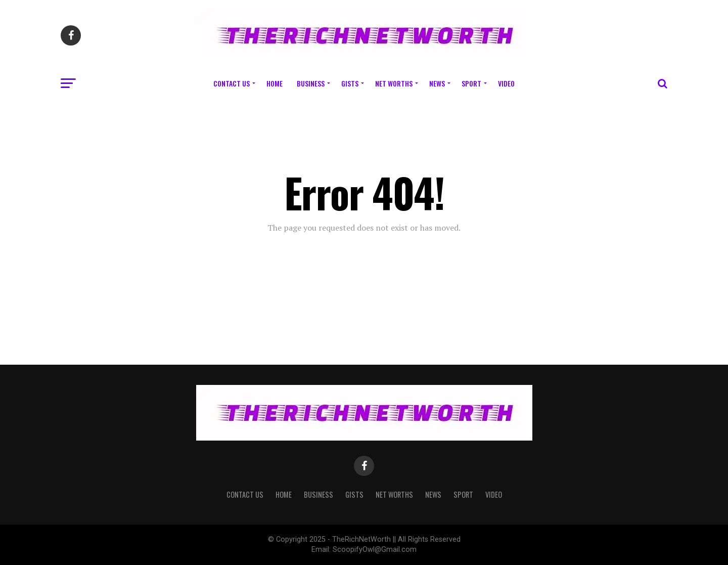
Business (311, 83)
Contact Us (232, 83)
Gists (350, 83)
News (437, 83)
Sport (471, 83)
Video (506, 83)
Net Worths (394, 83)
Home (275, 83)
